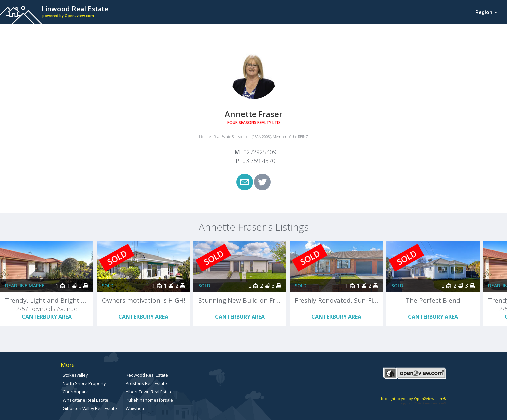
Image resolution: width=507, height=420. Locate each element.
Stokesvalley (75, 375)
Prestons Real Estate (146, 383)
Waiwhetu (136, 408)
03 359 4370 (259, 161)
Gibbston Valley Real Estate (90, 408)
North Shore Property (84, 383)
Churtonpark (75, 392)
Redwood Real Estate (147, 375)
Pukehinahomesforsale (149, 400)
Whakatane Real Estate (85, 400)
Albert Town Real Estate (149, 392)
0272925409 (260, 152)
